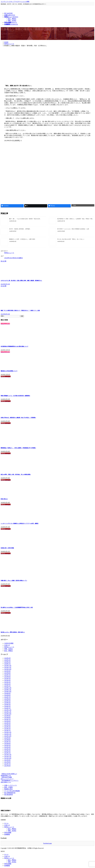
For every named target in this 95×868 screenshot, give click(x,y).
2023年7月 (7, 719)
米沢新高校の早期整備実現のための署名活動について (14, 346)
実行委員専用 (8, 795)
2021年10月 (8, 758)
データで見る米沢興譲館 (12, 791)
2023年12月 (8, 710)
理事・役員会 (12, 21)
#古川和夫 (13, 258)
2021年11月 (8, 756)
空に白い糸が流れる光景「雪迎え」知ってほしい (71, 239)
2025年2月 (7, 684)
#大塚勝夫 (20, 258)
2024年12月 (8, 688)
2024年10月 (8, 692)
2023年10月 (8, 714)
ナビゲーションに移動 (22, 2)
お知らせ (7, 645)
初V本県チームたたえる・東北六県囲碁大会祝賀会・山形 (73, 229)
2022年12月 (8, 732)
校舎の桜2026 (4, 499)
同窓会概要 (8, 833)
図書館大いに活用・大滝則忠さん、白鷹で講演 (22, 239)
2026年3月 (7, 660)
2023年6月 (7, 721)
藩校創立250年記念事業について (9, 371)
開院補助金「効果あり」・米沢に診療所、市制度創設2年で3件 (18, 448)
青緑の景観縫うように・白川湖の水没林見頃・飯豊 (15, 396)
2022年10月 (8, 736)
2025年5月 (7, 679)
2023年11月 (8, 712)
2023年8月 (7, 717)
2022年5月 (7, 745)
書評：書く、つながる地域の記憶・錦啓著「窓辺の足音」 (25, 219)
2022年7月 (7, 742)
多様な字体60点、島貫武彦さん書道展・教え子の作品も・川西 (18, 418)
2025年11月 (8, 667)
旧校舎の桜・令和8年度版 (7, 548)
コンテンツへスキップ (8, 2)
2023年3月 (7, 727)
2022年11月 (8, 734)
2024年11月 (8, 690)
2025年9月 (7, 671)
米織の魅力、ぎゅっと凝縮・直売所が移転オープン (14, 581)
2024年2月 (7, 706)
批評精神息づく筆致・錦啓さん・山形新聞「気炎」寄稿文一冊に (75, 219)
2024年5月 (7, 701)
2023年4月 (7, 725)
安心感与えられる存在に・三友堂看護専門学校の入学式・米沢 (17, 607)
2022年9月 (7, 738)
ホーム (6, 823)
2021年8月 (7, 762)
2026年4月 (7, 658)
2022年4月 (7, 747)
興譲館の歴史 (8, 789)
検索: (2, 316)
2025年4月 (7, 680)
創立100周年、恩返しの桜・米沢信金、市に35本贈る (16, 474)
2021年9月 (7, 760)
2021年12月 (8, 755)
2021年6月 (7, 766)
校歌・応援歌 (8, 787)
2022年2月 (7, 751)
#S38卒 (7, 258)
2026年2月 (7, 662)
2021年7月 (7, 764)
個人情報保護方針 (10, 793)
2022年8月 (7, 740)
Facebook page (48, 843)
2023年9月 (7, 716)
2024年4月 (7, 703)
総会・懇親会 (12, 19)
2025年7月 (7, 675)
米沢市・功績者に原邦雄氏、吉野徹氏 (20, 229)
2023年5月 (7, 723)
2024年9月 (7, 693)
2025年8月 (7, 673)
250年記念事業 (9, 643)
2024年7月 (7, 697)
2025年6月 (7, 677)
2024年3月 (7, 704)
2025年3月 (7, 682)
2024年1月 (7, 708)
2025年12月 (8, 666)
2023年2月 (7, 729)
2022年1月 (7, 753)
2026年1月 (7, 664)
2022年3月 (7, 749)
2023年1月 (7, 730)
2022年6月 (7, 743)
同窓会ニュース (9, 253)
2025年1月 (7, 686)
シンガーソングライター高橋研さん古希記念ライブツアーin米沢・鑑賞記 (20, 523)
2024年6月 (7, 699)
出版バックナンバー (11, 785)
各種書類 (7, 834)
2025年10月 (8, 669)
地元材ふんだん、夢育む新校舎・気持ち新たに (13, 632)
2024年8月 (7, 695)
